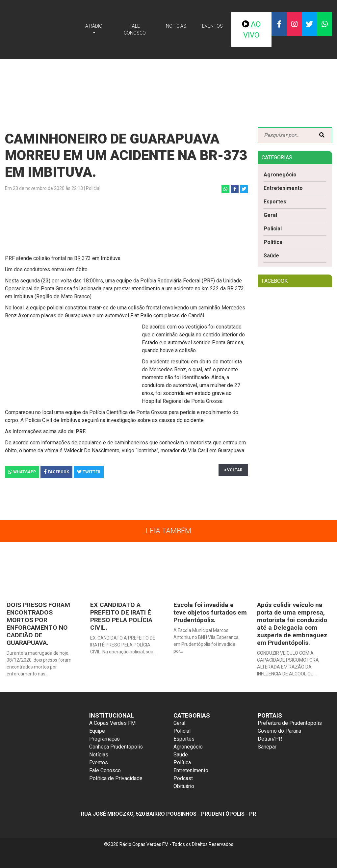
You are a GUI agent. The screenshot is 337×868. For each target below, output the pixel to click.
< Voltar (233, 470)
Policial (273, 229)
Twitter (89, 472)
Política (273, 242)
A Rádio (94, 26)
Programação (104, 739)
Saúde (271, 256)
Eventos (212, 26)
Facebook (56, 472)
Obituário (184, 786)
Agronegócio (280, 175)
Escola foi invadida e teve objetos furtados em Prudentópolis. (210, 612)
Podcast (183, 778)
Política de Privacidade (116, 778)
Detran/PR (270, 739)
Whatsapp (22, 472)
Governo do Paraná (279, 731)
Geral (270, 215)
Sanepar (267, 747)
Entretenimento (283, 188)
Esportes (275, 202)
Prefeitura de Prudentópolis (290, 723)
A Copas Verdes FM (112, 723)
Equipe (97, 731)
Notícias (176, 26)
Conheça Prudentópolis (116, 747)
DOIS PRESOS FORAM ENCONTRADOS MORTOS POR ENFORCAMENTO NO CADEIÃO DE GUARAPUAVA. (38, 624)
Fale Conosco (135, 29)
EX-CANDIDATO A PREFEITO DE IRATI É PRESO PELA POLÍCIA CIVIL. (121, 616)
